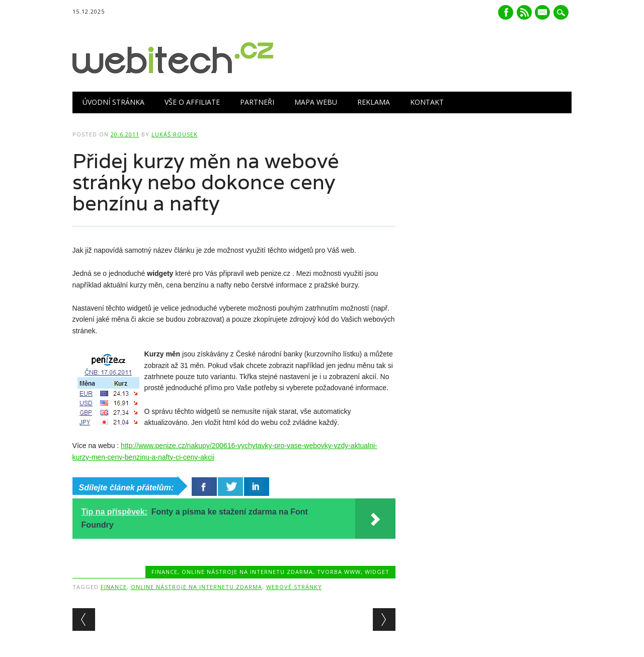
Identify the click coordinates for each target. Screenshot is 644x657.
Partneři (257, 102)
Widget (377, 572)
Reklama (374, 102)
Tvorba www (339, 572)
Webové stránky (294, 587)
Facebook (506, 12)
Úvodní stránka (113, 102)
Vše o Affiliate (192, 102)
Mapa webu (316, 102)
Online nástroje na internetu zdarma (247, 572)
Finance (165, 572)
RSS (524, 12)
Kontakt (427, 102)
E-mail (544, 13)
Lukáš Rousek (175, 134)
